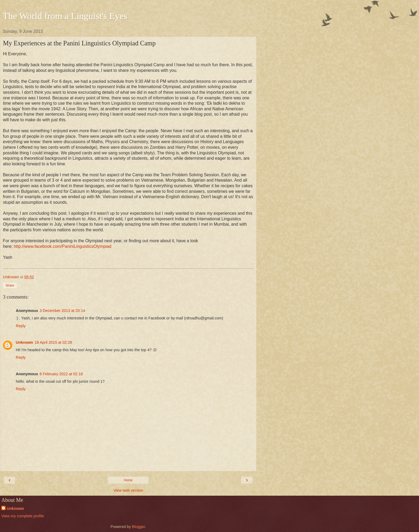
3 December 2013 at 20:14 (62, 311)
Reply (21, 326)
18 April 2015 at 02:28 (53, 342)
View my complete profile (23, 516)
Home (128, 480)
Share (10, 285)
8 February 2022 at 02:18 (61, 374)
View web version (128, 490)
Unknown (24, 342)
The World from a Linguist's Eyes (65, 16)
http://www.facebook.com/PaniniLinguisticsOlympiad (62, 246)
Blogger (139, 527)
